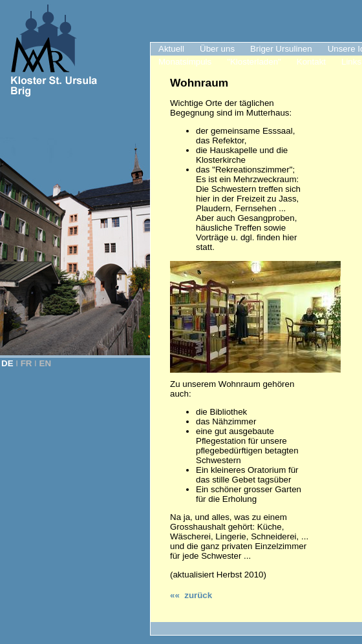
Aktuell (171, 49)
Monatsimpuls (185, 62)
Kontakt (311, 62)
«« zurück (191, 595)
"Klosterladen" (254, 62)
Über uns (217, 49)
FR (27, 363)
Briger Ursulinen (281, 49)
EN (46, 363)
